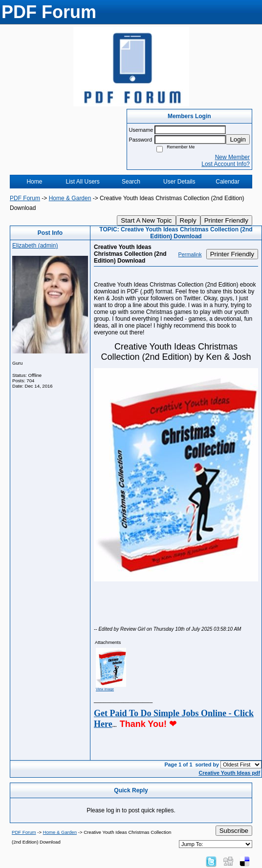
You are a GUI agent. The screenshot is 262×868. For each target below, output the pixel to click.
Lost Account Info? (226, 164)
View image (105, 689)
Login (238, 139)
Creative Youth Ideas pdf (229, 773)
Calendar (228, 182)
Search (131, 182)
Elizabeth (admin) (35, 246)
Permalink (190, 254)
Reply (188, 220)
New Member (232, 157)
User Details (179, 182)
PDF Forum (25, 198)
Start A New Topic (146, 220)
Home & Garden (70, 198)
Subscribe (234, 831)
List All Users (83, 182)
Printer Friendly (226, 220)
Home (34, 182)
